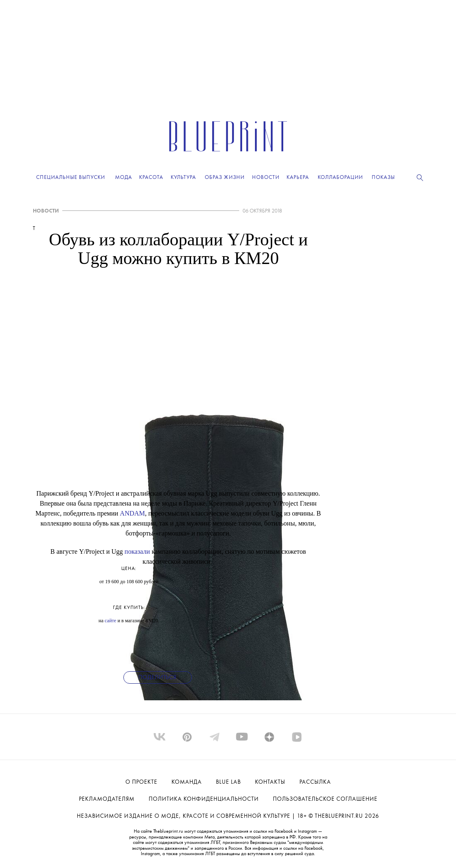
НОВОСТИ (46, 211)
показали (137, 551)
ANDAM (132, 513)
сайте (110, 621)
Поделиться (157, 678)
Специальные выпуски (71, 177)
